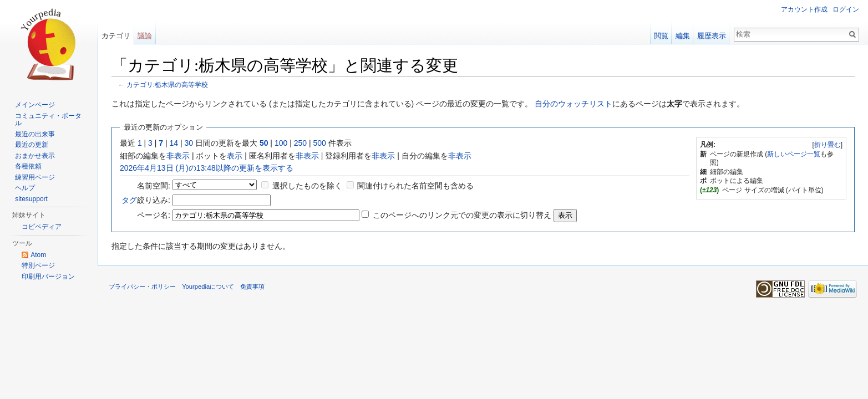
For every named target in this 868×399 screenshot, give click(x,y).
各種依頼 (28, 166)
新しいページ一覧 (794, 154)
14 (174, 143)
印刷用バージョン (48, 277)
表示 (235, 156)
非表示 (178, 156)
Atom (38, 255)
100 (281, 143)
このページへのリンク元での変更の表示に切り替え (462, 215)
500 (319, 143)
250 (300, 143)
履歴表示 (712, 36)
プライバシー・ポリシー (142, 287)
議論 (145, 36)
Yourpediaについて (208, 287)
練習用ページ (35, 177)
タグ (129, 200)
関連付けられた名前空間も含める (415, 186)
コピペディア (42, 227)
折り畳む (828, 145)
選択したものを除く (307, 186)
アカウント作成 (804, 9)
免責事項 (252, 287)
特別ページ (38, 265)
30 (189, 143)
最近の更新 (32, 145)
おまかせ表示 (35, 156)
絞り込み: (146, 200)
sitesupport (31, 199)
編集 (683, 36)
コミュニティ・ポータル (48, 120)
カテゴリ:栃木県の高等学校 (167, 85)
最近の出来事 (35, 134)
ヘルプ (25, 188)
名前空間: (154, 186)
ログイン (846, 9)
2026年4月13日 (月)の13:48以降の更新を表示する (207, 168)
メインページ (35, 105)
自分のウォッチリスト (573, 104)
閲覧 (661, 36)
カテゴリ (116, 36)
